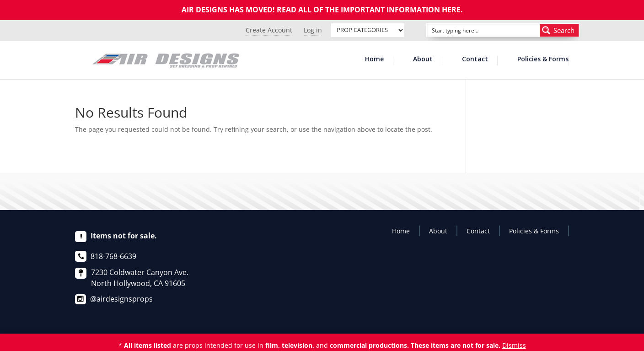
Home (374, 59)
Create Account (269, 30)
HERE (451, 10)
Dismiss (514, 345)
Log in (313, 30)
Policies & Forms (543, 59)
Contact (475, 59)
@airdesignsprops (121, 299)
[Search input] (473, 30)
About (423, 59)
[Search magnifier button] (559, 30)
